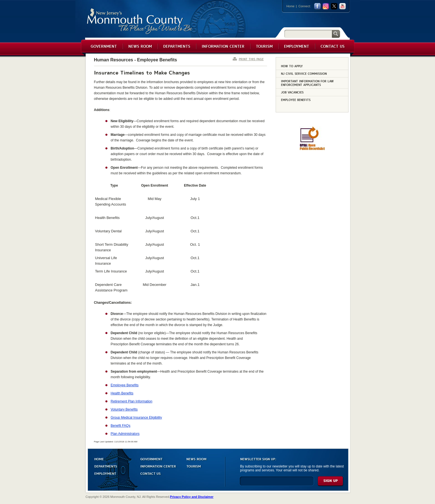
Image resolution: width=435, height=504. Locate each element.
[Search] (308, 34)
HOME (99, 459)
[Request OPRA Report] (312, 149)
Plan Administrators (125, 434)
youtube (343, 6)
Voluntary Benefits (124, 409)
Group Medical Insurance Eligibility (136, 418)
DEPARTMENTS (106, 466)
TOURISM (194, 466)
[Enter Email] (277, 483)
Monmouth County (140, 21)
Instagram (326, 6)
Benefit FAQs (121, 426)
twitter (334, 6)
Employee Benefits (125, 385)
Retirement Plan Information (132, 401)
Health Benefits (122, 393)
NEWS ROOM (196, 459)
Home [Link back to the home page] (290, 6)
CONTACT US (151, 473)
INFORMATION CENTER (158, 466)
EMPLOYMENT (105, 473)
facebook (317, 6)
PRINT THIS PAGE (251, 59)
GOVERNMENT (151, 459)
